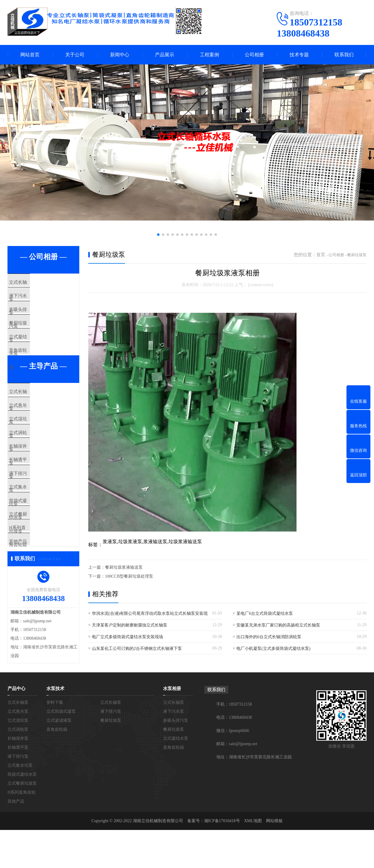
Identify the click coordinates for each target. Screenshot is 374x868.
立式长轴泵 (33, 283)
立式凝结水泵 (35, 353)
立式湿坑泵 (33, 452)
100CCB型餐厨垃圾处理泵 (129, 576)
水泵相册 (172, 762)
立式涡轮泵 (33, 470)
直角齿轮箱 (33, 371)
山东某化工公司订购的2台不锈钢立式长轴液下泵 (137, 649)
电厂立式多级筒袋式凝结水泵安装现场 (127, 637)
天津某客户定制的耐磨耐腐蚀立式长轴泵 (130, 625)
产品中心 (16, 762)
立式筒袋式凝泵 (61, 785)
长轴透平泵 (33, 505)
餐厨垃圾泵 (33, 336)
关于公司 (75, 55)
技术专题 (299, 55)
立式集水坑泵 (35, 540)
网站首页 (30, 55)
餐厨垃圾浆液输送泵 (124, 567)
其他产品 (31, 611)
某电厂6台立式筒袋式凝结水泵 (265, 613)
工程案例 (209, 55)
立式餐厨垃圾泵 (37, 576)
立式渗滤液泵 (59, 794)
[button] (158, 235)
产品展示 (165, 55)
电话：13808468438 (234, 791)
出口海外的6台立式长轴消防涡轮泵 (269, 637)
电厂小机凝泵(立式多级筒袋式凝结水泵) (273, 649)
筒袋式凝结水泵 (37, 558)
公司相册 (254, 55)
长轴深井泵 (33, 487)
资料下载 (55, 776)
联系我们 (344, 55)
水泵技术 (55, 762)
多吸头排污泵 (35, 318)
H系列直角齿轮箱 (39, 593)
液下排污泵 (33, 523)
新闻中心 (120, 55)
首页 (321, 255)
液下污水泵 (33, 300)
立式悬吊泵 (33, 434)
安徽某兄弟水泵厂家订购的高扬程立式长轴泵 (278, 625)
